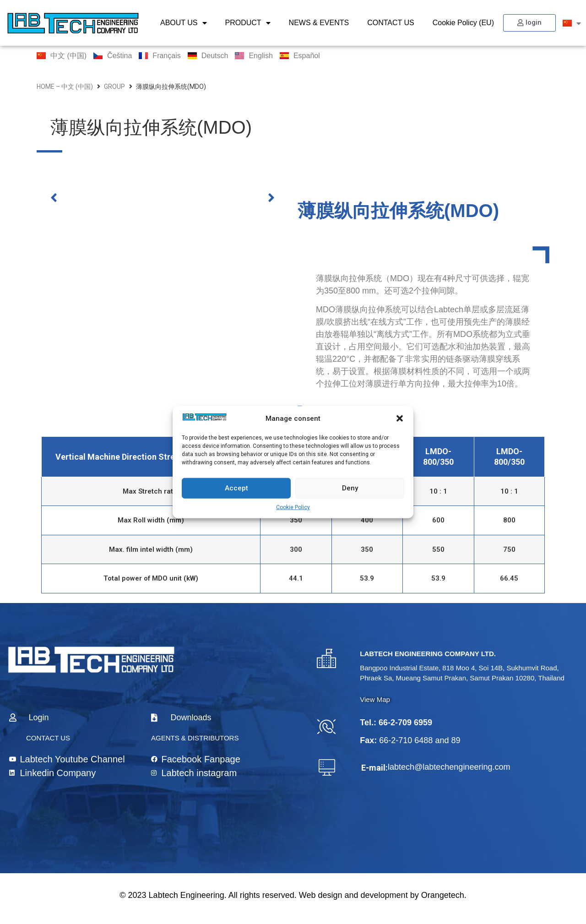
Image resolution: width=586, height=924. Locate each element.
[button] (400, 419)
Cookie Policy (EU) (463, 23)
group (114, 87)
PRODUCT (248, 23)
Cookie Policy (293, 507)
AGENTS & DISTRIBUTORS (195, 738)
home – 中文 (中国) (65, 87)
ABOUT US (184, 23)
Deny (350, 488)
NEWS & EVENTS (319, 23)
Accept (236, 488)
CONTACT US (391, 23)
